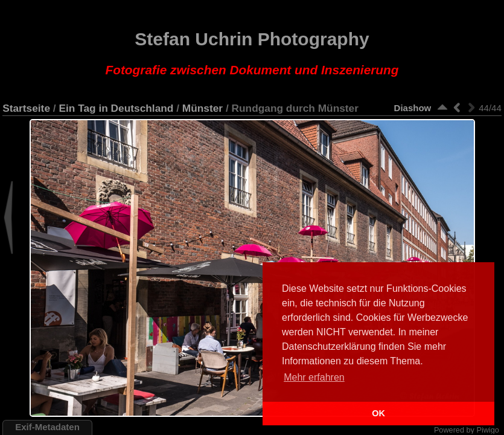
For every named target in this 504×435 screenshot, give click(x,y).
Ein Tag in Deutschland (116, 108)
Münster (203, 108)
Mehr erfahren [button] (314, 377)
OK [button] (378, 413)
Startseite (26, 108)
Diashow (413, 108)
